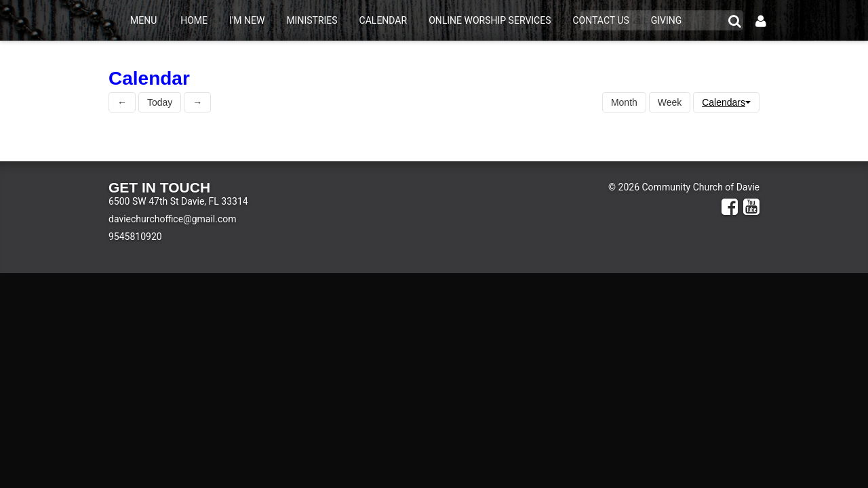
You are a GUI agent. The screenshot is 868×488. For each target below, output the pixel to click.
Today (160, 102)
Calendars (726, 102)
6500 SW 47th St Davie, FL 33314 (178, 201)
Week (670, 102)
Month (624, 102)
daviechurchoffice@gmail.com (173, 219)
